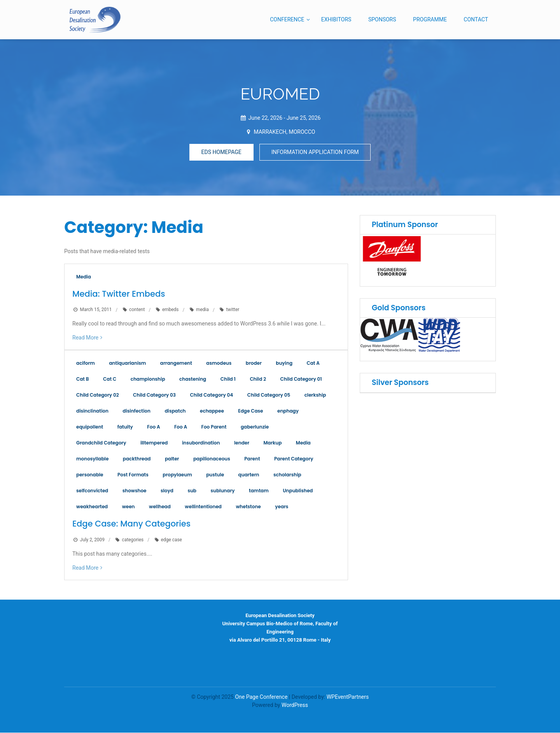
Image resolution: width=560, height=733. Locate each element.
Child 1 (228, 379)
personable (90, 475)
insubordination (201, 443)
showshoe (135, 491)
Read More (85, 338)
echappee (212, 411)
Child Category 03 (154, 395)
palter (172, 459)
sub (192, 491)
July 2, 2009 (92, 540)
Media (84, 277)
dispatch (175, 411)
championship (148, 379)
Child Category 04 (212, 395)
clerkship (315, 395)
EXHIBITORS (336, 19)
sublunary (222, 491)
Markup (273, 443)
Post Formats (133, 475)
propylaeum (177, 475)
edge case (171, 540)
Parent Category (294, 459)
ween (129, 507)
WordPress (295, 705)
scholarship (287, 475)
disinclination (92, 411)
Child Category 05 (269, 395)
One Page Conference (261, 697)
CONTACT (476, 19)
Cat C (110, 379)
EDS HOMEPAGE (221, 152)
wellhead (160, 507)
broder (254, 363)
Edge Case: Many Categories (131, 524)
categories (133, 540)
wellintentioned (203, 507)
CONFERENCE (287, 19)
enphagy (288, 411)
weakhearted (92, 507)
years (282, 507)
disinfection (136, 411)
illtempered (154, 443)
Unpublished (298, 491)
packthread (137, 459)
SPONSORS (382, 19)
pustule (215, 475)
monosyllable (92, 459)
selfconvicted (92, 491)
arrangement (176, 363)
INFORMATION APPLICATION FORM (315, 152)
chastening (193, 379)
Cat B (83, 379)
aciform (86, 363)
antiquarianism (127, 363)
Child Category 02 (98, 395)
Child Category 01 (301, 379)
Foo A (153, 427)
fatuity (125, 427)
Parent (252, 459)
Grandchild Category (101, 443)
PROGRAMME (430, 19)
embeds (171, 310)
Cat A (313, 363)
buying (284, 363)
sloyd (167, 491)
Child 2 (258, 379)
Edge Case (250, 411)
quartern (249, 475)
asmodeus (219, 363)
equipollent (90, 427)
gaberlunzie (255, 427)
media (202, 310)
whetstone (248, 507)
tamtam (259, 491)
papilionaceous (212, 459)
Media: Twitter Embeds (119, 294)
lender (242, 443)
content (137, 310)
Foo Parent (214, 427)
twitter (233, 310)
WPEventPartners (348, 697)
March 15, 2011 (96, 310)
